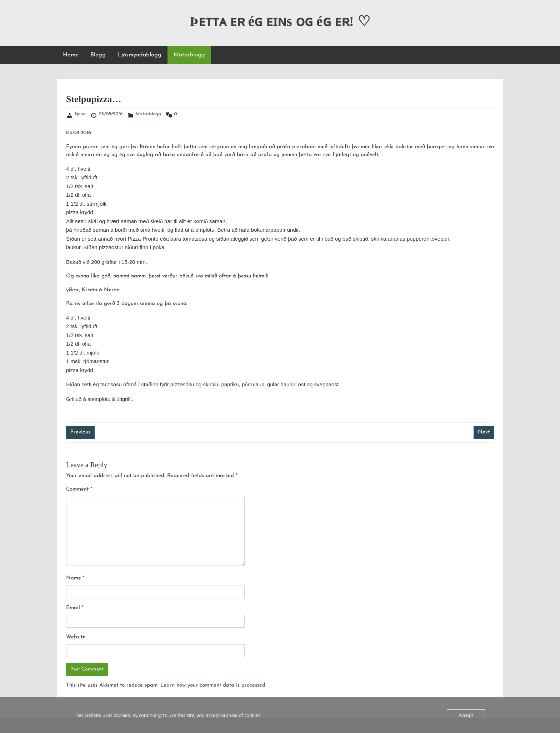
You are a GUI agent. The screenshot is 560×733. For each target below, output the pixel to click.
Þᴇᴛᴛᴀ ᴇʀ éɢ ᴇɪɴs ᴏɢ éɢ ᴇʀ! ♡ (280, 21)
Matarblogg (189, 55)
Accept (466, 715)
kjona (80, 114)
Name (75, 578)
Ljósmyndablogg (140, 55)
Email (75, 608)
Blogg (98, 55)
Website (76, 637)
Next (484, 432)
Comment (79, 489)
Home (71, 55)
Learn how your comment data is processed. (213, 685)
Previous (80, 432)
